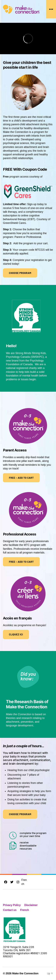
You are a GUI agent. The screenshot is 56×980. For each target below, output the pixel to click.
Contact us (10, 910)
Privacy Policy (12, 905)
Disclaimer (31, 905)
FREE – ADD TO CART (21, 478)
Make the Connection (25, 973)
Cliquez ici (16, 634)
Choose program (20, 273)
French (24, 882)
